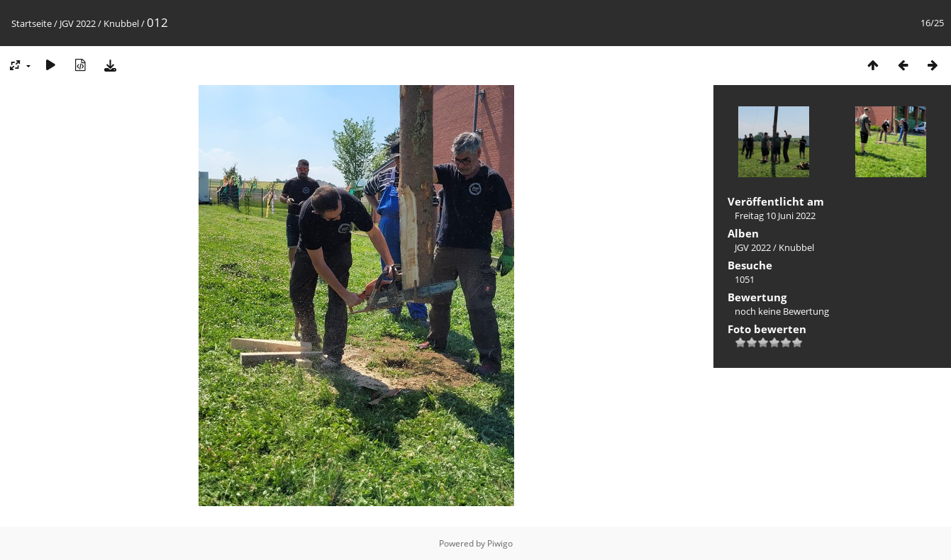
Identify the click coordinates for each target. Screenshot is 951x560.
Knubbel (121, 23)
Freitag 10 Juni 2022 (775, 215)
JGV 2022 (78, 23)
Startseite (32, 23)
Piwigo (500, 543)
